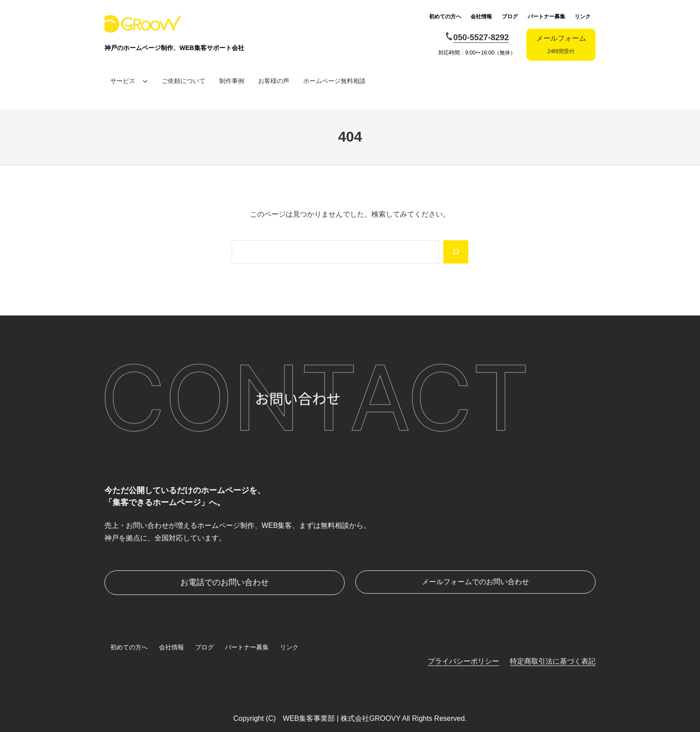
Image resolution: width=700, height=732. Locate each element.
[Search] (456, 252)
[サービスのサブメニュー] (145, 81)
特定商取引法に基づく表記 (553, 661)
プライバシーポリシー (463, 661)
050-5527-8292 (481, 37)
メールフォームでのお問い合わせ (475, 582)
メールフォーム (561, 44)
